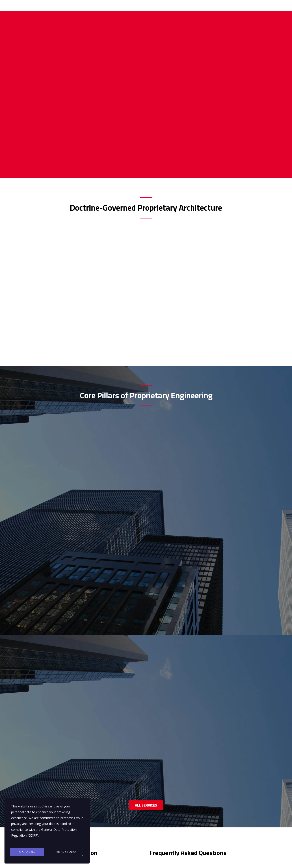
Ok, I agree (27, 853)
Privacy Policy (66, 853)
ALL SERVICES (146, 513)
